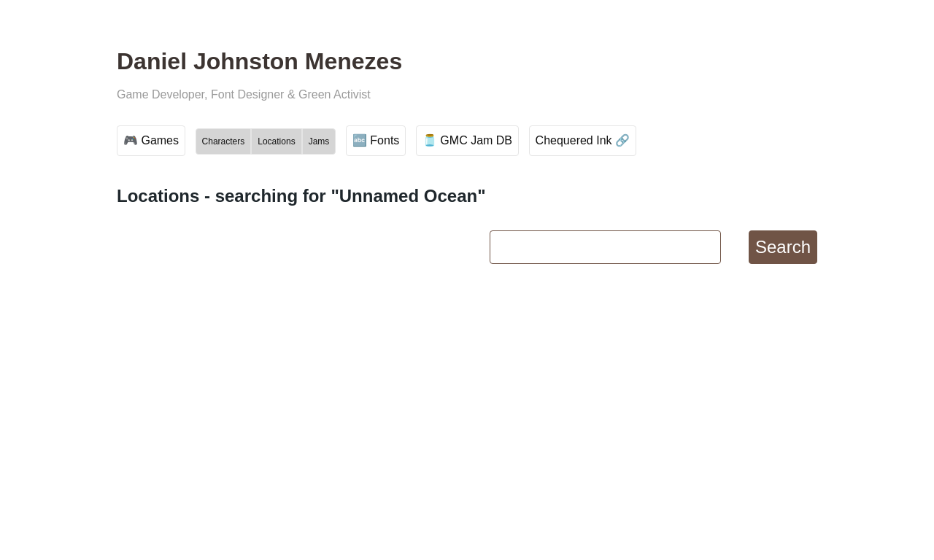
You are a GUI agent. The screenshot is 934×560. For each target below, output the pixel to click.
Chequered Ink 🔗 (583, 140)
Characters (224, 141)
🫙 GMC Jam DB (467, 140)
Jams (319, 141)
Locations (276, 141)
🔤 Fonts (376, 140)
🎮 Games (151, 140)
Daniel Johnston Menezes (259, 61)
